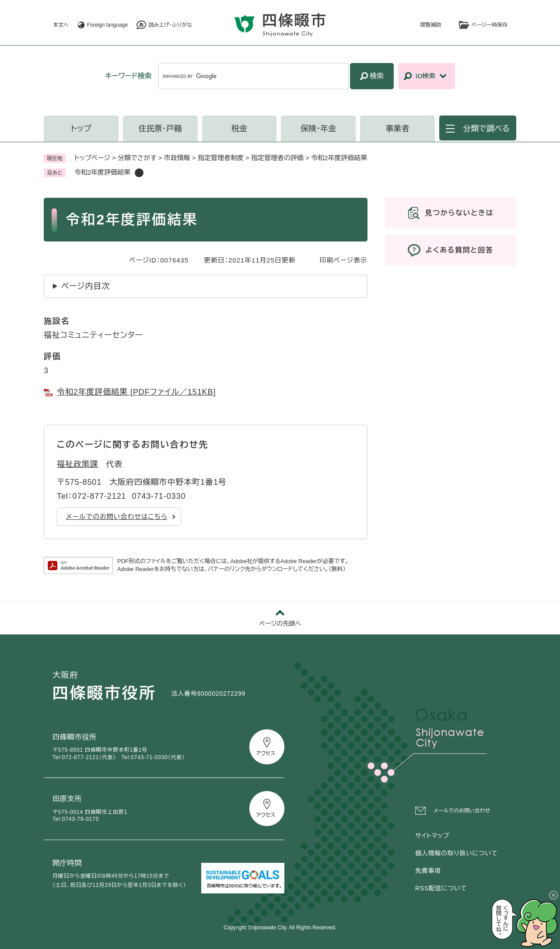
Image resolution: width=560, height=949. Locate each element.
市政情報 (177, 158)
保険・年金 (318, 129)
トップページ (92, 158)
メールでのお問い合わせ (462, 811)
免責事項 (428, 871)
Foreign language (107, 25)
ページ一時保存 (490, 25)
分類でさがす (137, 158)
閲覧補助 (431, 25)
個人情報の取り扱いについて (456, 853)
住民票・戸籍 (160, 129)
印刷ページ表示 (344, 260)
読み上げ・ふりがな (170, 25)
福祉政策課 (78, 464)
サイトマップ (432, 836)
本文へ (61, 25)
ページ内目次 (86, 286)
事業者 (398, 129)
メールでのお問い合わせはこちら (117, 517)
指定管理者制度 (221, 158)
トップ (81, 129)
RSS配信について (441, 888)
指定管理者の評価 (277, 158)
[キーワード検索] (254, 76)
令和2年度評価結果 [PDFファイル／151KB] (136, 392)
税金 (239, 129)
